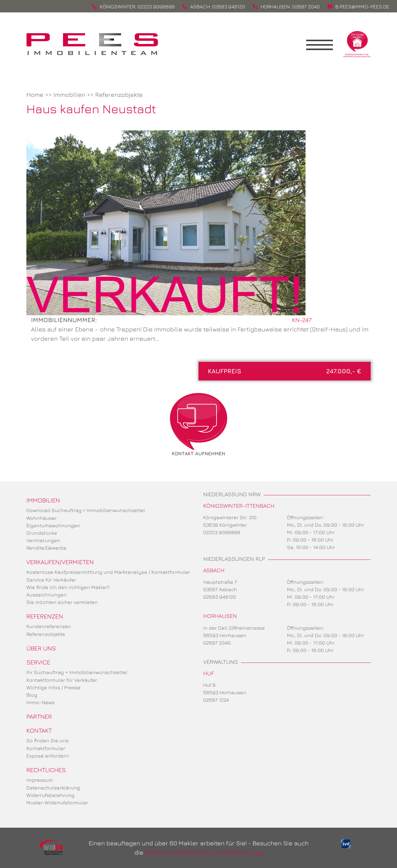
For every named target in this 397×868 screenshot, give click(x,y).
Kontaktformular (46, 748)
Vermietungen (43, 540)
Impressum (40, 780)
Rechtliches (46, 770)
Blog (32, 695)
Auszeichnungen (47, 595)
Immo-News (40, 702)
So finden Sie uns (47, 740)
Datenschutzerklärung (53, 788)
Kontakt (39, 730)
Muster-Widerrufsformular (57, 803)
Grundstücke (42, 533)
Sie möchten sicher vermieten (62, 602)
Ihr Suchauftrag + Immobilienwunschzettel (77, 672)
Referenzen (45, 616)
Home (35, 94)
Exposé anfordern (48, 756)
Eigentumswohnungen (53, 525)
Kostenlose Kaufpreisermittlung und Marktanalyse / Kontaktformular (108, 572)
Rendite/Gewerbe (47, 548)
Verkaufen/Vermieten (60, 562)
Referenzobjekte (119, 94)
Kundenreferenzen (49, 626)
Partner (39, 716)
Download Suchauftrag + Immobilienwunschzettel (86, 510)
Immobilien (69, 94)
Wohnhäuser (42, 518)
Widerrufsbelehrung (50, 795)
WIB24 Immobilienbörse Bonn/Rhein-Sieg (204, 852)
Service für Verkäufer (51, 580)
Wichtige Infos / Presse (54, 687)
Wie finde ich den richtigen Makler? (68, 587)
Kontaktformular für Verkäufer (62, 680)
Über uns (41, 648)
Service (38, 662)
